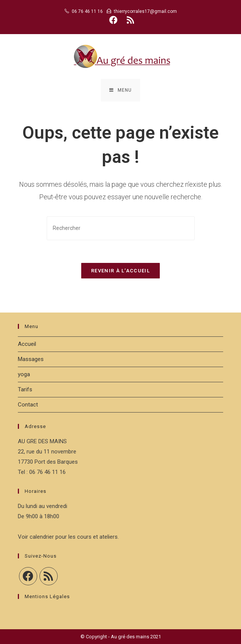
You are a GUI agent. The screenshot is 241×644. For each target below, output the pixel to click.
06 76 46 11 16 (87, 11)
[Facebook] (28, 576)
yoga (24, 374)
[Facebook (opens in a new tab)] (113, 20)
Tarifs (25, 389)
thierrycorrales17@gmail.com (145, 11)
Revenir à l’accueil (120, 271)
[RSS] (49, 576)
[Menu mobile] (120, 90)
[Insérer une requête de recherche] (121, 228)
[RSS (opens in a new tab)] (129, 20)
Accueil (27, 344)
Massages (31, 359)
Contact (28, 405)
